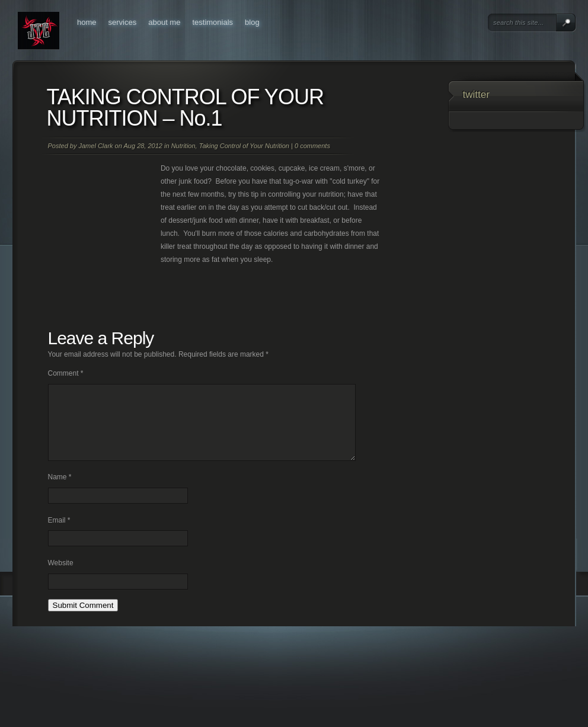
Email (59, 534)
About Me (164, 22)
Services (123, 22)
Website (61, 577)
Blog (252, 22)
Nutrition (183, 146)
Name (60, 491)
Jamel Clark (95, 146)
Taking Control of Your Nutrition (244, 146)
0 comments (312, 146)
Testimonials (212, 22)
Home (87, 22)
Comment (66, 373)
